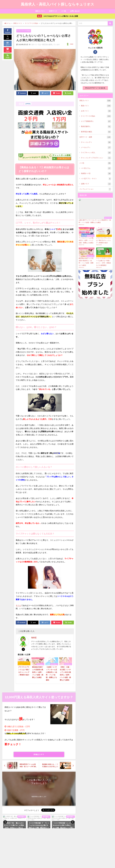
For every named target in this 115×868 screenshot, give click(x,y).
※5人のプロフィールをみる (95, 88)
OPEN (28, 104)
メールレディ (96, 148)
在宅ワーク (53, 11)
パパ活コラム (96, 168)
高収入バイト (40, 11)
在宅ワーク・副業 (95, 137)
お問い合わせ (75, 11)
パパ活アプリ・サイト (96, 179)
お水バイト (96, 111)
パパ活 (64, 11)
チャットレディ (96, 142)
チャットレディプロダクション (96, 158)
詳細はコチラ (39, 754)
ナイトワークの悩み (24, 31)
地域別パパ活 (96, 174)
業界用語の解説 (96, 132)
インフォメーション (95, 189)
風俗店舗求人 (96, 127)
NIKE (72, 44)
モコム (18, 605)
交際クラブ (96, 184)
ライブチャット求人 (96, 153)
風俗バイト (96, 106)
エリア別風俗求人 (96, 121)
